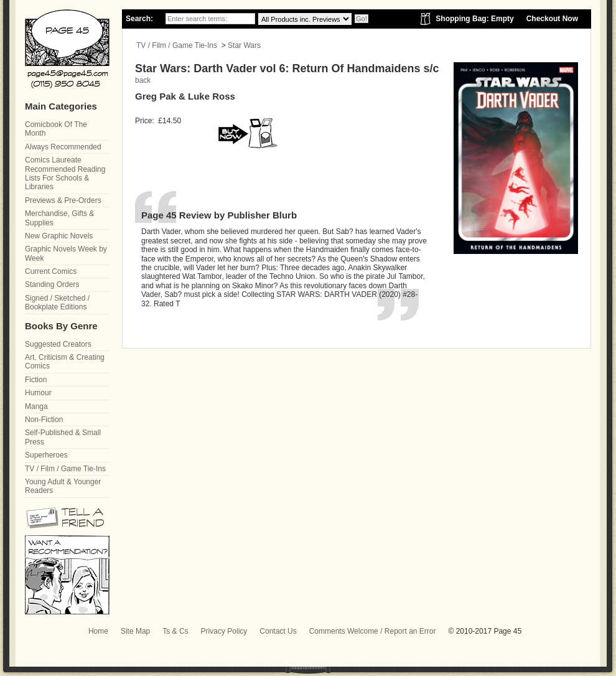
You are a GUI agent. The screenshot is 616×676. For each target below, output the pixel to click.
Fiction (36, 380)
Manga (36, 406)
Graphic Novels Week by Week (66, 253)
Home (98, 631)
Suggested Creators (58, 344)
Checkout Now (552, 19)
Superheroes (46, 455)
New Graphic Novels (59, 236)
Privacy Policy (224, 631)
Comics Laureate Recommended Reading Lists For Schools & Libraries (65, 173)
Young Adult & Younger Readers (63, 486)
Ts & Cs (175, 631)
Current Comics (51, 271)
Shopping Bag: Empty (474, 19)
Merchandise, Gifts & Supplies (59, 218)
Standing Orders (52, 284)
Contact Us (278, 631)
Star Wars (244, 45)
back (143, 80)
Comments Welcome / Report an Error (373, 631)
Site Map (135, 631)
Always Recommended (63, 147)
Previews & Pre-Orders (63, 200)
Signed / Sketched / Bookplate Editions (57, 303)
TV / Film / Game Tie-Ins (177, 45)
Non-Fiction (44, 420)
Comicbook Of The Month (56, 129)
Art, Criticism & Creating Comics (65, 362)
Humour (38, 393)
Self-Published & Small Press (63, 437)
